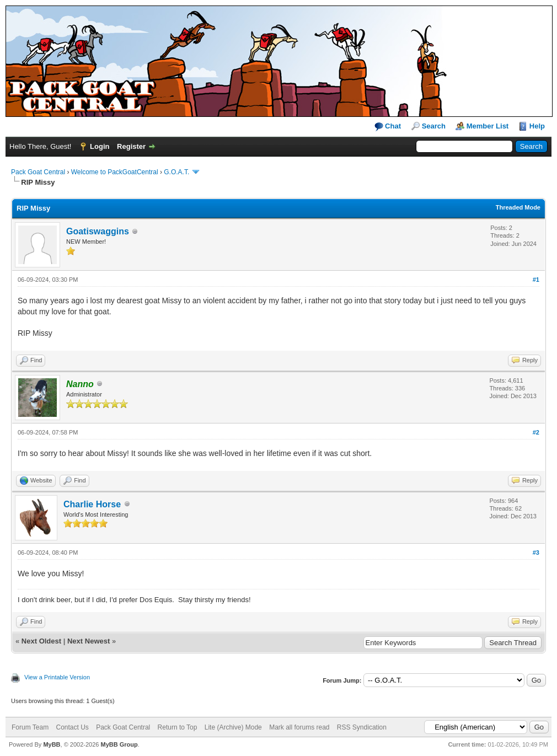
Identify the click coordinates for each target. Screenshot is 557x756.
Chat (388, 127)
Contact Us (72, 727)
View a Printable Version (57, 677)
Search (434, 126)
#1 (536, 280)
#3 (536, 553)
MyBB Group (119, 744)
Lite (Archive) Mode (233, 727)
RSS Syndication (362, 727)
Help (537, 126)
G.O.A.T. (176, 172)
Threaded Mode (518, 207)
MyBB (52, 744)
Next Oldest (41, 641)
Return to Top (178, 727)
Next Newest (89, 641)
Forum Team (30, 727)
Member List (488, 126)
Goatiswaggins (98, 231)
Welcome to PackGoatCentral (115, 172)
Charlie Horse (92, 504)
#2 (536, 432)
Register (131, 146)
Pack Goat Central (38, 172)
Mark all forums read (299, 727)
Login (100, 146)
